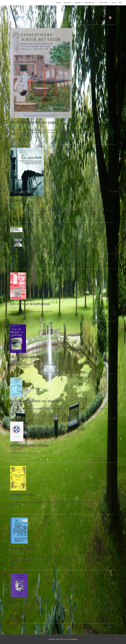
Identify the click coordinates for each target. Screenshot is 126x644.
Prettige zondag (22, 495)
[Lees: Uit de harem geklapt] (18, 338)
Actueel (114, 3)
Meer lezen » (14, 139)
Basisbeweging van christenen (34, 252)
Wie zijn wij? (67, 3)
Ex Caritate (19, 200)
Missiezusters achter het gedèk (35, 122)
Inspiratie (78, 3)
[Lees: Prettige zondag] (18, 478)
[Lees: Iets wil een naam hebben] (17, 431)
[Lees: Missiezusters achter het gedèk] (41, 73)
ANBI (120, 3)
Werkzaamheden (90, 3)
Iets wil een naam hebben (30, 445)
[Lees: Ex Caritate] (27, 172)
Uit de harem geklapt (26, 357)
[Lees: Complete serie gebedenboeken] (19, 585)
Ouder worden (103, 3)
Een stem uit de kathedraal (31, 304)
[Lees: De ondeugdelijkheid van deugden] (16, 387)
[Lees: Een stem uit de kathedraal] (18, 286)
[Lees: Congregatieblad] (19, 530)
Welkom (59, 3)
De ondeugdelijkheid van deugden (36, 401)
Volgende (110, 627)
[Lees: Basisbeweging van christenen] (16, 237)
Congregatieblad (23, 548)
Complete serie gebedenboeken (35, 601)
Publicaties (13, 126)
